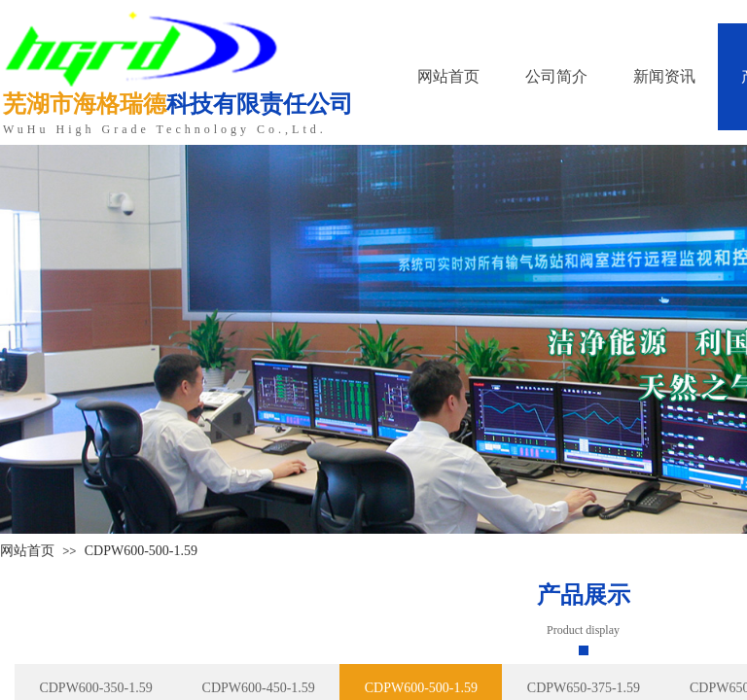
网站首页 (27, 551)
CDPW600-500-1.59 (141, 551)
